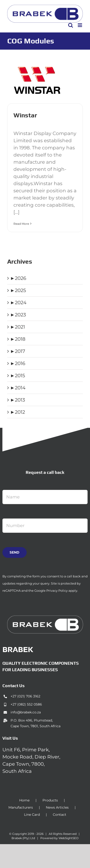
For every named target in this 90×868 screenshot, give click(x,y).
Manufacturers (21, 807)
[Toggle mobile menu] (80, 25)
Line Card (32, 815)
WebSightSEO (69, 838)
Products (50, 800)
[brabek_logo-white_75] (45, 618)
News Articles (57, 807)
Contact (60, 815)
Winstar (25, 115)
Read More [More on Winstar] (21, 224)
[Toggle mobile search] (71, 25)
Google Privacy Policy (51, 591)
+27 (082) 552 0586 (26, 704)
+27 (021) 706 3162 (25, 696)
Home (24, 800)
